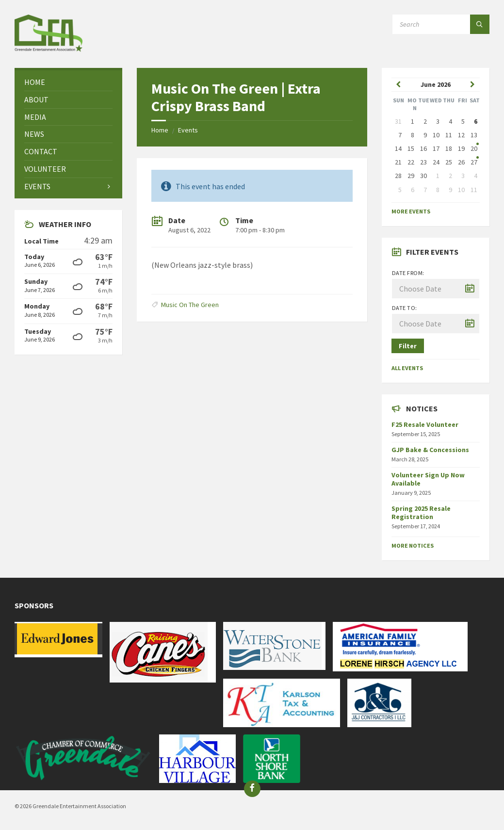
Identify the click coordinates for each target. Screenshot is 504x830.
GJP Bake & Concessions (430, 450)
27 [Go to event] (474, 162)
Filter (408, 346)
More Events (411, 211)
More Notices (413, 545)
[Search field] (441, 24)
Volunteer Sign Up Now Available (428, 479)
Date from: (408, 273)
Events (188, 130)
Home (160, 130)
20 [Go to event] (474, 148)
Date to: (405, 308)
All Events (407, 368)
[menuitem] (68, 82)
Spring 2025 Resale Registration (421, 513)
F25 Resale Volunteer (425, 424)
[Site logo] (49, 49)
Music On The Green (190, 305)
